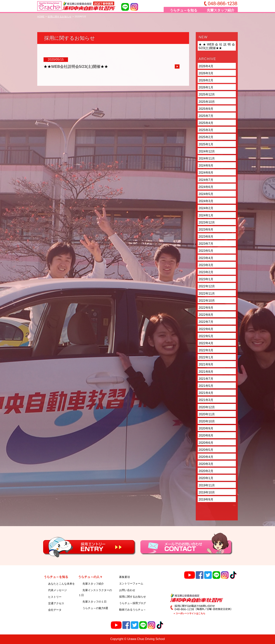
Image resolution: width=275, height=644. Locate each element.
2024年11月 (207, 158)
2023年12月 (207, 222)
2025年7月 (206, 116)
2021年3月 (206, 400)
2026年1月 (206, 87)
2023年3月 (206, 265)
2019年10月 (207, 492)
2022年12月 (207, 286)
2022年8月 (206, 315)
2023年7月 (206, 244)
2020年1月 (206, 478)
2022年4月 (206, 343)
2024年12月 (207, 151)
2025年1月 (206, 144)
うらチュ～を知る (184, 10)
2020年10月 (207, 421)
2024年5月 (206, 194)
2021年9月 (206, 364)
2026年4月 (206, 66)
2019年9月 (206, 499)
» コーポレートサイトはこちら (189, 613)
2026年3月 (206, 73)
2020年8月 (206, 435)
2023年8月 (206, 237)
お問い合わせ (127, 590)
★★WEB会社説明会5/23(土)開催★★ (217, 46)
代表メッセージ (57, 590)
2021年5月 (206, 386)
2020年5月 (206, 450)
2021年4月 (206, 393)
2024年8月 (206, 173)
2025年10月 (207, 102)
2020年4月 (206, 457)
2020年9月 (206, 428)
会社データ (55, 610)
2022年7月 (206, 322)
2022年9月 (206, 308)
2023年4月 (206, 258)
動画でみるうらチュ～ (133, 610)
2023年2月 (206, 272)
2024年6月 (206, 187)
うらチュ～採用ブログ (133, 603)
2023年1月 (206, 279)
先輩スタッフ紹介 (221, 10)
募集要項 (125, 577)
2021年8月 (206, 372)
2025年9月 (206, 109)
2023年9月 (206, 230)
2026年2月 (206, 80)
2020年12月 (207, 407)
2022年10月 (207, 301)
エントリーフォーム (131, 583)
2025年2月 (206, 137)
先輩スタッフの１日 (95, 602)
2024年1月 (206, 215)
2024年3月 (206, 201)
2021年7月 (206, 379)
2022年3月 (206, 350)
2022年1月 (206, 357)
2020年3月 (206, 464)
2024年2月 (206, 208)
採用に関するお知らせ (59, 17)
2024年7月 (206, 180)
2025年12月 (207, 94)
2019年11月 (207, 485)
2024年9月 (206, 166)
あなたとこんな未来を (61, 584)
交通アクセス (56, 603)
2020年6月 (206, 443)
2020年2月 (206, 471)
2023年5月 (206, 251)
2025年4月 (206, 123)
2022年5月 (206, 336)
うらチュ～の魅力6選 (95, 608)
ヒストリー (55, 597)
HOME (41, 17)
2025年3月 (206, 130)
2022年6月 (206, 329)
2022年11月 (207, 294)
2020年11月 (207, 414)
